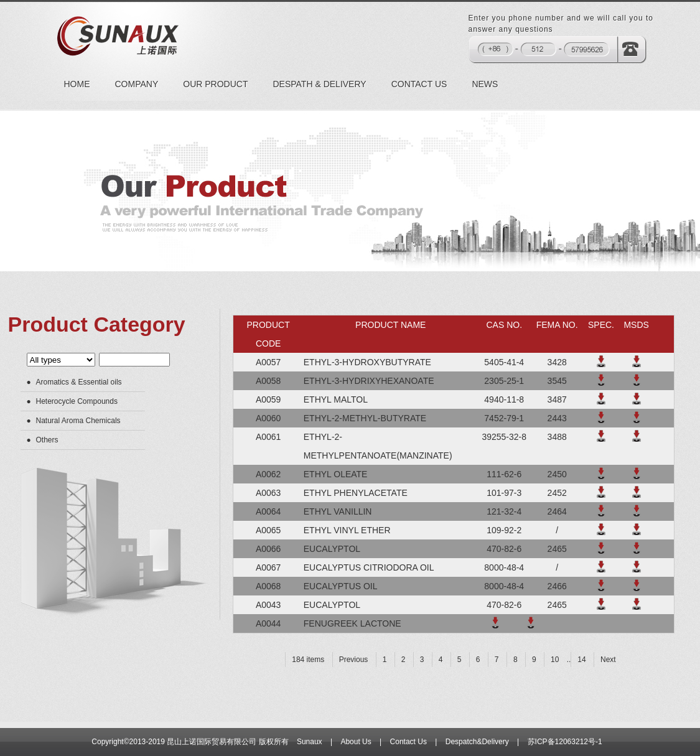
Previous (354, 660)
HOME (77, 84)
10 (555, 660)
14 (581, 660)
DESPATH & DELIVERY (319, 84)
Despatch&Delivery (477, 742)
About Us (356, 742)
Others (47, 440)
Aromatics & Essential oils (79, 382)
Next (608, 660)
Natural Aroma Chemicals (78, 421)
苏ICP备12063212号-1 (565, 742)
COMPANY (137, 84)
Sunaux (310, 742)
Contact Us (408, 742)
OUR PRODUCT (215, 84)
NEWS (485, 84)
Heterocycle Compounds (77, 401)
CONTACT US (419, 84)
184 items (308, 660)
